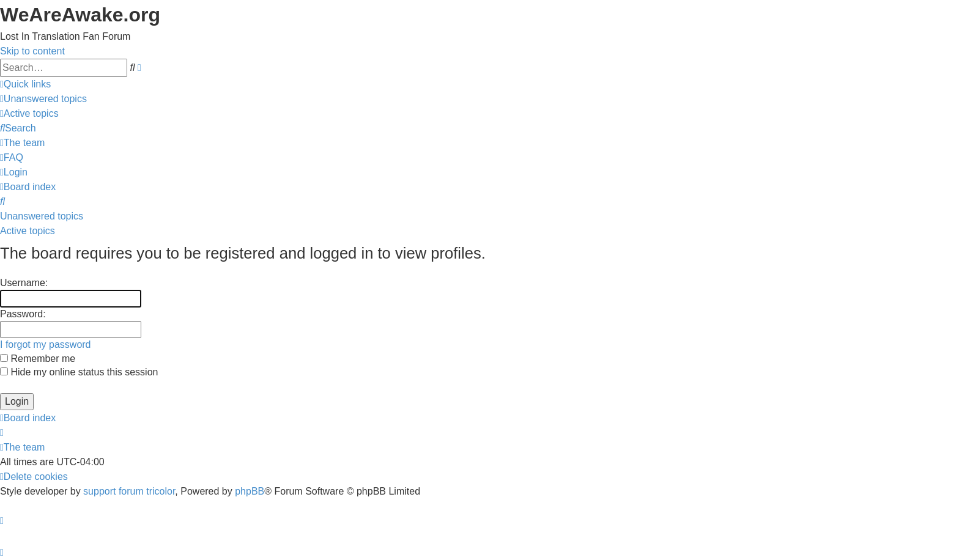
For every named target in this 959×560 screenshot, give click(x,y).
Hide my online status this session (79, 372)
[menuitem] (43, 99)
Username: (24, 283)
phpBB (250, 491)
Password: (23, 314)
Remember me (38, 359)
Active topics (28, 231)
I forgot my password (46, 344)
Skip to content (32, 51)
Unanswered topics (42, 216)
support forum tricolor (129, 491)
